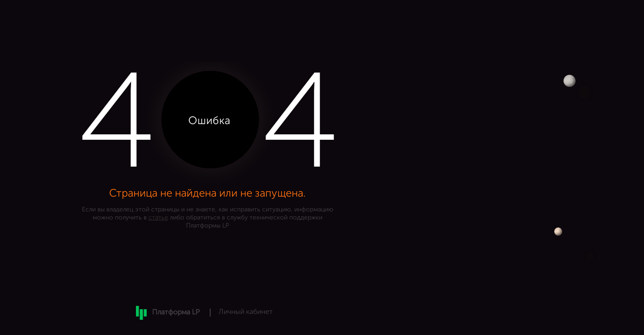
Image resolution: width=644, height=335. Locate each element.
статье (158, 218)
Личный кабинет (246, 312)
